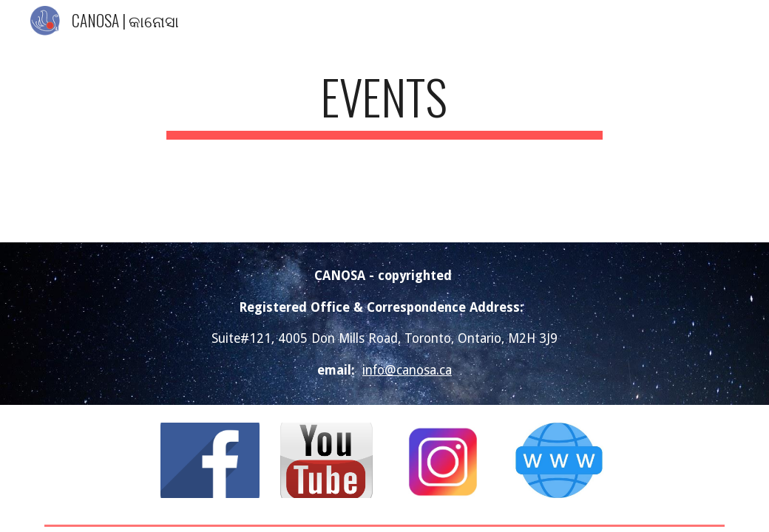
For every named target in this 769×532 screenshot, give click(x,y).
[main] (384, 104)
